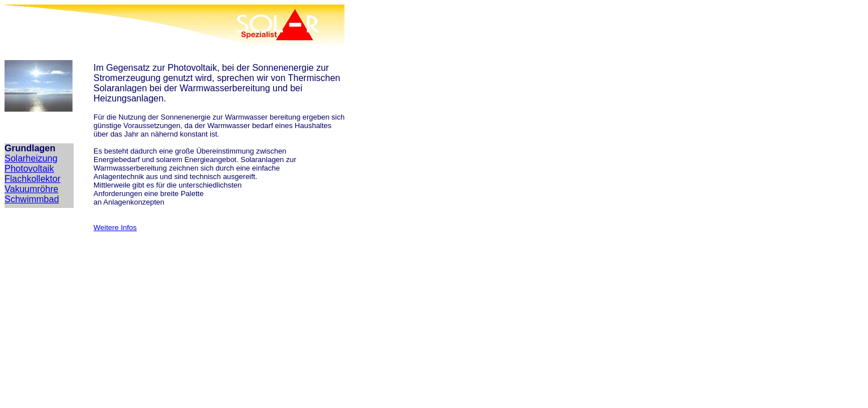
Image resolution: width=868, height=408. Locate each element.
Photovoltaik (29, 169)
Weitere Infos (115, 228)
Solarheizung (31, 158)
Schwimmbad (32, 199)
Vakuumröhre (31, 189)
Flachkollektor (33, 179)
